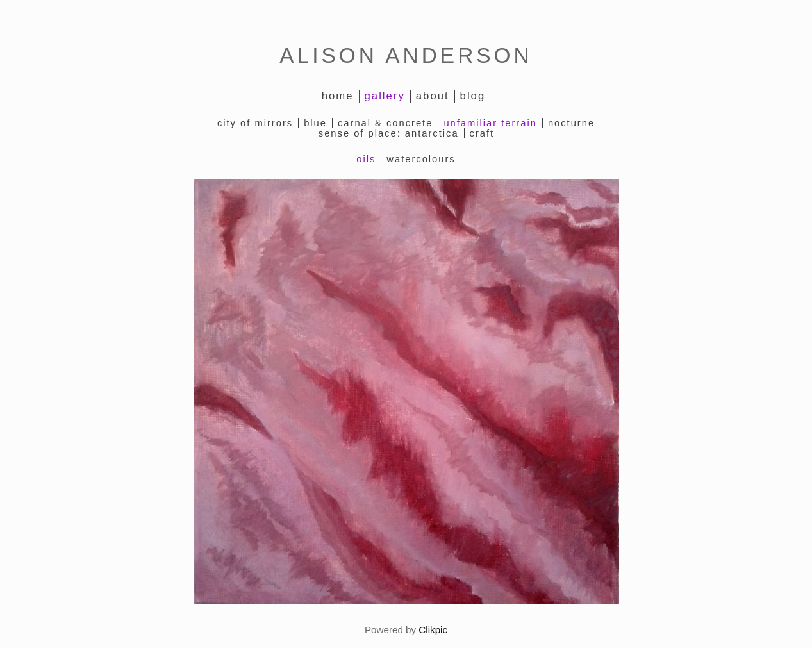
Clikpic (433, 630)
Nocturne (571, 123)
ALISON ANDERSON (406, 55)
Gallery (385, 96)
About (433, 96)
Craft (482, 133)
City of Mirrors (255, 123)
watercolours (421, 159)
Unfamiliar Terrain (490, 123)
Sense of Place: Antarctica (389, 133)
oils (366, 159)
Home (338, 96)
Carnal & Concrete (385, 123)
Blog (473, 96)
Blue (315, 123)
